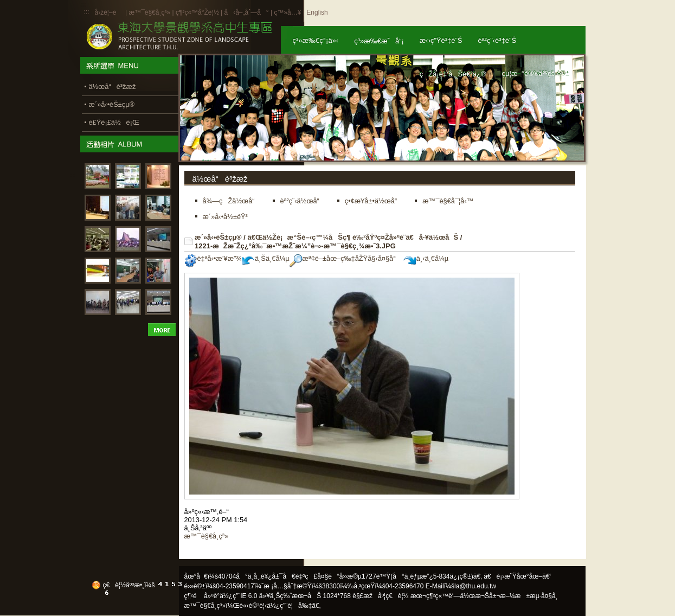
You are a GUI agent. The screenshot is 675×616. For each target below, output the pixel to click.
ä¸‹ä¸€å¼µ (426, 258)
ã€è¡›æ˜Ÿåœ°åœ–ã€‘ (517, 576)
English (317, 12)
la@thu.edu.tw (475, 586)
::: (87, 12)
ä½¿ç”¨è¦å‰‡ (289, 606)
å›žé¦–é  (109, 12)
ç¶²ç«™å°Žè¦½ (197, 12)
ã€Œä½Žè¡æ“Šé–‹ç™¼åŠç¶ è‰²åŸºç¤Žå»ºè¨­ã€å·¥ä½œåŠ (353, 237)
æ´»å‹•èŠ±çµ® (218, 237)
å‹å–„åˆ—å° (246, 12)
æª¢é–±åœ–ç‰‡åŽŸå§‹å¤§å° (346, 258)
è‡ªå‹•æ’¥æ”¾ (213, 258)
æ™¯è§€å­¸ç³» (150, 12)
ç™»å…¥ (287, 12)
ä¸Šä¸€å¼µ (266, 258)
